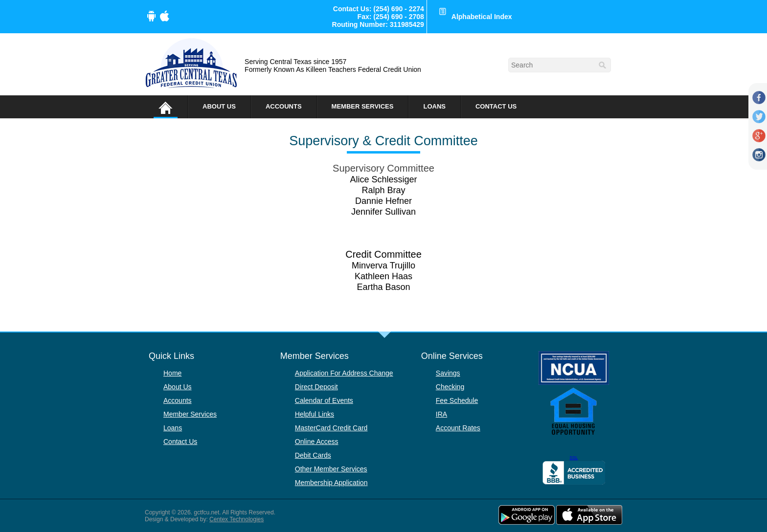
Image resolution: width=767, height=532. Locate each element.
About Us (219, 106)
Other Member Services (331, 469)
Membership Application (331, 483)
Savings (448, 373)
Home (172, 373)
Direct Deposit (316, 387)
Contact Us (496, 106)
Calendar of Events (324, 400)
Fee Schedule (457, 400)
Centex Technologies (237, 519)
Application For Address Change (344, 373)
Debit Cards (313, 455)
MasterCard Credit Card (331, 428)
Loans (434, 106)
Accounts (284, 106)
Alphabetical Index (482, 17)
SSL (574, 458)
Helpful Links (315, 414)
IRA (441, 414)
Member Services (363, 106)
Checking (450, 387)
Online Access (317, 442)
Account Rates (458, 428)
